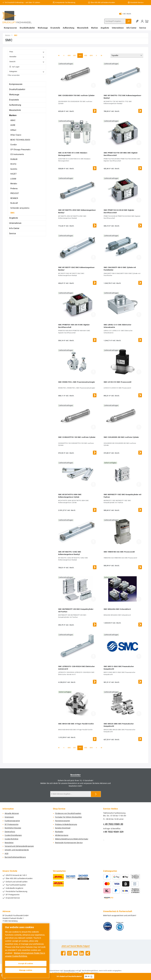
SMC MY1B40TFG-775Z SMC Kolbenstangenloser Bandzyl (122, 97)
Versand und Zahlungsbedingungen (19, 846)
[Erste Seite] (59, 56)
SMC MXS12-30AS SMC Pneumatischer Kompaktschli (119, 668)
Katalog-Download (63, 828)
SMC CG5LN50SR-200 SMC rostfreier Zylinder (121, 437)
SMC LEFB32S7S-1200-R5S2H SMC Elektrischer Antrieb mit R (77, 668)
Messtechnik (15, 110)
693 (86, 55)
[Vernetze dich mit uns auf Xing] (88, 953)
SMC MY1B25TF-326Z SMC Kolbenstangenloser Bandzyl (76, 269)
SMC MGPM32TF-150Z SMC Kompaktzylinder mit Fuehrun (122, 496)
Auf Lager (16, 67)
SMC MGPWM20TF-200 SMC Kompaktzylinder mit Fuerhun (76, 610)
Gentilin (14, 169)
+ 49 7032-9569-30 (113, 824)
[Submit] (96, 794)
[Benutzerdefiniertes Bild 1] (108, 926)
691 (75, 55)
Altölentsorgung (62, 835)
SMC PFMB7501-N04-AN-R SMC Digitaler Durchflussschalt (74, 326)
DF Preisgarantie (12, 824)
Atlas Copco (16, 135)
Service (12, 233)
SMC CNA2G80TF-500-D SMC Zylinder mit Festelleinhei (120, 269)
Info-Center (14, 228)
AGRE (13, 125)
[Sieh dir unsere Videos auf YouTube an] (75, 953)
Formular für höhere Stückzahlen (68, 817)
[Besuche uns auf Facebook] (63, 953)
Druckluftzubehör (17, 89)
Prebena (14, 189)
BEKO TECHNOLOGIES (20, 140)
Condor (14, 145)
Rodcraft (14, 203)
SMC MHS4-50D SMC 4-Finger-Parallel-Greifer (76, 724)
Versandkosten (69, 971)
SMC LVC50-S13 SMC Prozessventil (117, 382)
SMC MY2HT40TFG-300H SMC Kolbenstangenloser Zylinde (70, 496)
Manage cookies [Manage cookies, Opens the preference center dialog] (26, 970)
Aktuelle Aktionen (12, 813)
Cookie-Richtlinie (11, 839)
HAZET (14, 174)
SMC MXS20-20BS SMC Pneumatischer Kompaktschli (119, 725)
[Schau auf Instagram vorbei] (69, 953)
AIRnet (13, 130)
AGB (7, 854)
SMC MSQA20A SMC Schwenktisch (117, 609)
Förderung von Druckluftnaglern (68, 813)
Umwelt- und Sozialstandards (17, 850)
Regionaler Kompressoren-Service (69, 843)
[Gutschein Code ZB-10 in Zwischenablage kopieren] (91, 976)
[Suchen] (128, 21)
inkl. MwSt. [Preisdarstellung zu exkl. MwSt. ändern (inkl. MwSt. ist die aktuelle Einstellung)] (125, 14)
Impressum (9, 817)
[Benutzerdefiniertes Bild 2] (120, 926)
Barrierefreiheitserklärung (15, 857)
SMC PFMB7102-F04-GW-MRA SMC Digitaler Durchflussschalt (121, 154)
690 (70, 55)
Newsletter (9, 843)
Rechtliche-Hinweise (13, 828)
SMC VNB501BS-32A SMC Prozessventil (119, 552)
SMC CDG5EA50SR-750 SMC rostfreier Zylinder (76, 95)
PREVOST (15, 193)
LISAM (13, 179)
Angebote (13, 218)
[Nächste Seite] (96, 56)
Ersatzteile (14, 100)
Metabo (14, 184)
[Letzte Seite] (102, 56)
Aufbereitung (15, 105)
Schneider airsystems (20, 208)
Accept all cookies (26, 963)
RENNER (14, 198)
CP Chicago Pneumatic (20, 150)
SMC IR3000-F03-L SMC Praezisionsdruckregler (77, 382)
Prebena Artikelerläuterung (66, 824)
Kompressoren (16, 84)
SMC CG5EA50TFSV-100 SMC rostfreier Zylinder (77, 437)
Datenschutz (10, 832)
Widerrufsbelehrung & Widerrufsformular (72, 839)
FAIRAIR (14, 159)
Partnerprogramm (63, 821)
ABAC (13, 120)
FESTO (13, 164)
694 (92, 55)
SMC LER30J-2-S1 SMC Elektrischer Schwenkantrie (118, 326)
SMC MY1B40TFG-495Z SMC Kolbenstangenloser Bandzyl (77, 211)
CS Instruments (17, 154)
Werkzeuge (14, 95)
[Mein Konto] (142, 21)
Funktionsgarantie (12, 821)
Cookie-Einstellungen (13, 835)
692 (81, 55)
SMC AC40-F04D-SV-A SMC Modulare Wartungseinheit (73, 154)
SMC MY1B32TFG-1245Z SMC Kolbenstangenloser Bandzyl (70, 553)
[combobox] (115, 21)
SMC (12, 213)
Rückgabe (59, 832)
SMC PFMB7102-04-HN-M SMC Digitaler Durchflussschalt (119, 211)
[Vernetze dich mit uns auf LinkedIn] (82, 953)
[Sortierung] (127, 56)
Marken (13, 115)
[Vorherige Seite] (64, 56)
